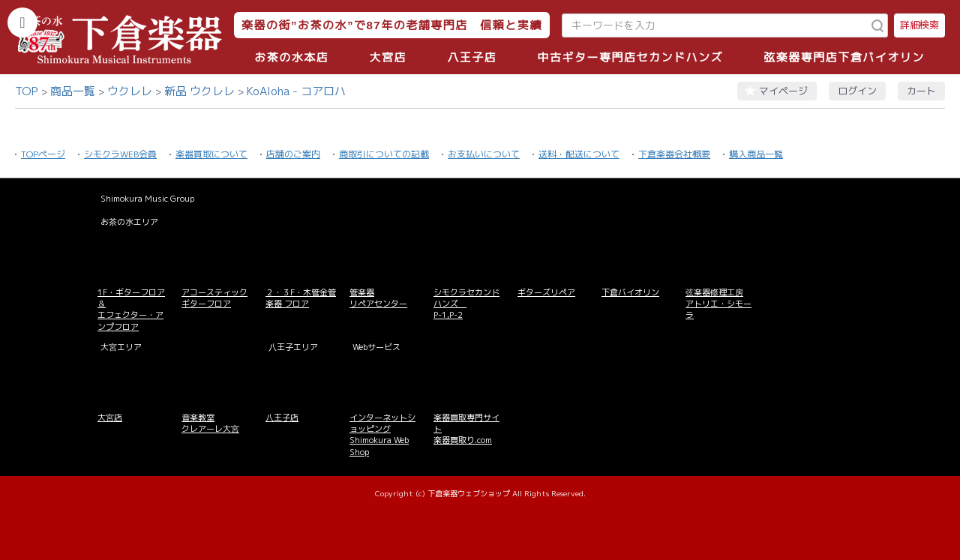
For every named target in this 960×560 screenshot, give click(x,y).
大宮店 (388, 57)
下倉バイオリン (630, 292)
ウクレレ (130, 91)
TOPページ (43, 154)
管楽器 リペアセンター (378, 298)
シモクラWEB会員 (120, 154)
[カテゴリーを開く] (22, 22)
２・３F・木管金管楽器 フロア (301, 298)
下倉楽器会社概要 (674, 154)
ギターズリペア (546, 292)
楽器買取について (211, 154)
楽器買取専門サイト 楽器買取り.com (466, 429)
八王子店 (472, 57)
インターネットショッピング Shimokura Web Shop (382, 435)
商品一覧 (73, 91)
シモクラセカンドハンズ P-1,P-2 (466, 304)
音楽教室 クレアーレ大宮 (210, 423)
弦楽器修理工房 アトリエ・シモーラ (718, 304)
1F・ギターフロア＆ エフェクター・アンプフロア (131, 310)
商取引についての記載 (384, 154)
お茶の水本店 (291, 57)
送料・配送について (579, 154)
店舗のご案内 (293, 154)
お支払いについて (484, 154)
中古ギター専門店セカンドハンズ (631, 57)
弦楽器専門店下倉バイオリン (844, 57)
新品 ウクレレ (199, 91)
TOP (27, 91)
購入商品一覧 (756, 154)
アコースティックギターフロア (214, 298)
